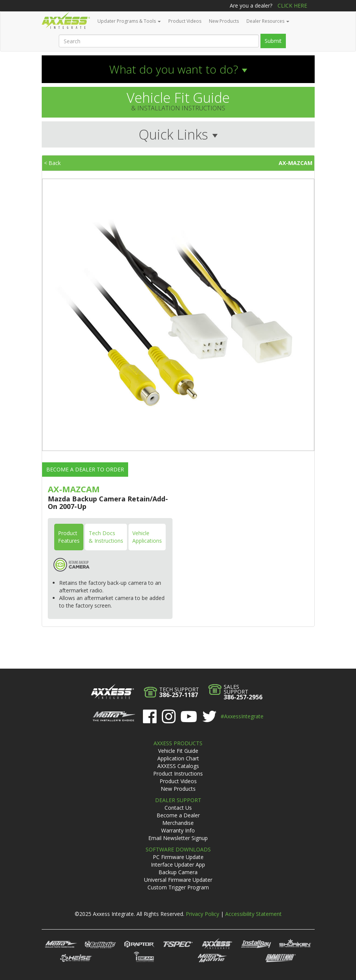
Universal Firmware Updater (178, 880)
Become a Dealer (178, 815)
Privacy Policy (202, 914)
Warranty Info (178, 830)
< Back (52, 163)
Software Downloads (178, 849)
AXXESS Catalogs (178, 766)
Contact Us (178, 808)
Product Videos (185, 21)
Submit (273, 41)
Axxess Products (178, 743)
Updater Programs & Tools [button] (129, 21)
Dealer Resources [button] (268, 21)
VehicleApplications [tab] (147, 537)
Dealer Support (178, 800)
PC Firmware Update (178, 857)
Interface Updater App (178, 865)
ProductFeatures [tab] (69, 537)
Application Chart (178, 758)
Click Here (292, 5)
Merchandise (178, 823)
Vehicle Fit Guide (178, 751)
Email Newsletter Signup (178, 838)
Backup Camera (178, 872)
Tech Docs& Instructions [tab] (106, 537)
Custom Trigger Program (178, 887)
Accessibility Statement (253, 914)
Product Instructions (178, 773)
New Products (224, 21)
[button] (178, 69)
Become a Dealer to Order (85, 469)
